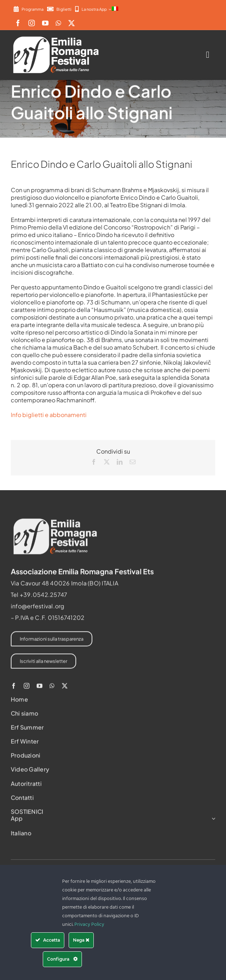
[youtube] (45, 23)
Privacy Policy (89, 925)
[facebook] (18, 23)
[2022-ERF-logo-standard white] (56, 36)
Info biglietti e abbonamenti (49, 415)
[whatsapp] (58, 23)
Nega (81, 940)
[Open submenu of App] (212, 820)
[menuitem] (115, 9)
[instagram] (32, 23)
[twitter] (72, 23)
